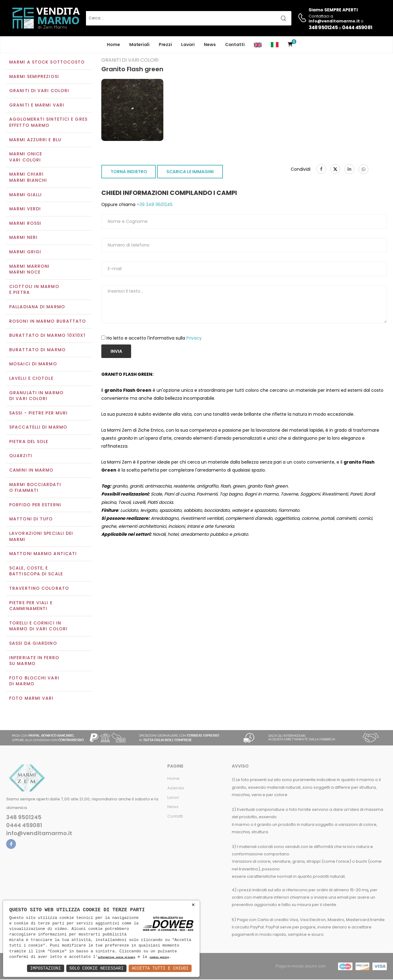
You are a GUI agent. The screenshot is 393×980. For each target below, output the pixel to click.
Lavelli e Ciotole (31, 379)
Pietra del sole (29, 442)
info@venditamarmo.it (39, 834)
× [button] (193, 905)
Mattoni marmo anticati (43, 554)
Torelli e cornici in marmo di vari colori (38, 627)
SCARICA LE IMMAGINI (190, 173)
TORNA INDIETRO (129, 173)
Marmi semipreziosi (34, 77)
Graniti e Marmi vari (37, 106)
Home (113, 45)
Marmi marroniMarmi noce (29, 270)
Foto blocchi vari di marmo (34, 682)
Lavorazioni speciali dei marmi (41, 537)
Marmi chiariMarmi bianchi (28, 178)
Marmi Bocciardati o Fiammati (35, 488)
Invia (116, 352)
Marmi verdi (25, 210)
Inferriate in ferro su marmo (34, 661)
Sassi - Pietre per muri (38, 414)
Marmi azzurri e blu (35, 140)
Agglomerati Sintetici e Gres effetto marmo (48, 123)
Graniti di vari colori (39, 91)
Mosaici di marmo (33, 365)
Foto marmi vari (31, 699)
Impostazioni (46, 968)
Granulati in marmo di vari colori (36, 396)
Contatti (235, 45)
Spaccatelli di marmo (38, 428)
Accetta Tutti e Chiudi (160, 968)
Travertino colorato (39, 589)
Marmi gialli (25, 195)
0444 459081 (357, 27)
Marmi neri (23, 238)
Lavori (188, 45)
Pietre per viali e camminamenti (31, 606)
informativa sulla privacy (117, 957)
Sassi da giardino (33, 644)
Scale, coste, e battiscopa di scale (36, 572)
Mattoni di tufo (31, 520)
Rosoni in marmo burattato (48, 322)
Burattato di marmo (37, 350)
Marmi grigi (25, 252)
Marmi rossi (25, 224)
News (210, 45)
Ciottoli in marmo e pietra (34, 290)
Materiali (139, 45)
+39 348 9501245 (154, 205)
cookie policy (159, 957)
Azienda (176, 789)
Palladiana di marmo (37, 307)
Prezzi (165, 45)
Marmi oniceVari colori (26, 158)
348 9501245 (323, 27)
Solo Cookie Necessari (96, 968)
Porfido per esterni (35, 505)
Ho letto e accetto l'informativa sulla (154, 339)
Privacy (194, 339)
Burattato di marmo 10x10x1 (47, 336)
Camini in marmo (31, 471)
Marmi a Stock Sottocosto (47, 63)
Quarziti (21, 457)
